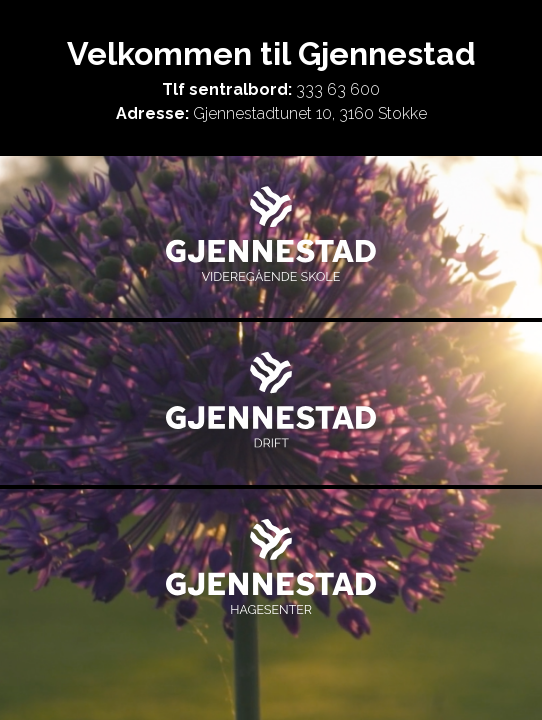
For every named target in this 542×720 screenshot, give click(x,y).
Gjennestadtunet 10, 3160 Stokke (310, 113)
